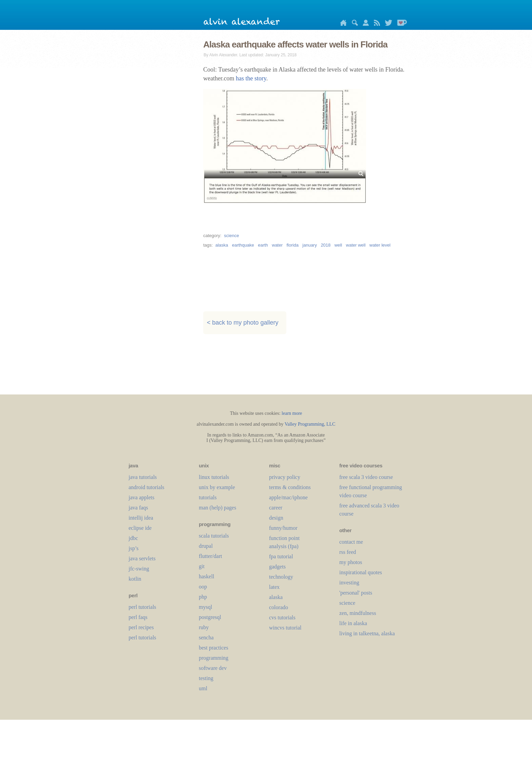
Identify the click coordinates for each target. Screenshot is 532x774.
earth (263, 245)
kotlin (135, 579)
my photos (351, 562)
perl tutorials (142, 607)
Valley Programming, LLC (310, 424)
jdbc (133, 538)
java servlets (142, 558)
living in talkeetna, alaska (367, 633)
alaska (222, 245)
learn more (292, 413)
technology (281, 577)
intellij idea (141, 518)
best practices (214, 648)
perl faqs (138, 617)
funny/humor (283, 528)
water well (356, 245)
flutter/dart (210, 556)
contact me (351, 542)
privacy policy (285, 477)
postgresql (210, 617)
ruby (204, 627)
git (202, 566)
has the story (251, 78)
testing (206, 678)
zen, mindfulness (358, 613)
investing (349, 583)
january (310, 245)
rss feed (348, 552)
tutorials (208, 497)
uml (203, 688)
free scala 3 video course (366, 477)
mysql (205, 607)
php (203, 597)
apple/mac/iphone (288, 497)
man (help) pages (217, 508)
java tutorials (143, 477)
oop (203, 587)
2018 (326, 245)
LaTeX (274, 587)
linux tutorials (214, 477)
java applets (141, 497)
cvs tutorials (282, 617)
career (276, 508)
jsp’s (134, 548)
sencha (206, 637)
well (338, 245)
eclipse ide (140, 528)
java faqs (138, 508)
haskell (206, 576)
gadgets (277, 567)
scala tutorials (214, 536)
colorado (279, 607)
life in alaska (353, 623)
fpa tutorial (281, 556)
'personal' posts (356, 593)
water (277, 245)
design (276, 518)
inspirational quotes (361, 572)
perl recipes (141, 627)
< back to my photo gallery (243, 323)
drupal (206, 546)
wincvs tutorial (285, 628)
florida (292, 245)
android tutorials (146, 487)
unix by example (217, 487)
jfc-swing (139, 569)
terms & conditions (290, 487)
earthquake (243, 245)
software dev (213, 668)
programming (214, 658)
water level (380, 245)
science (231, 236)
